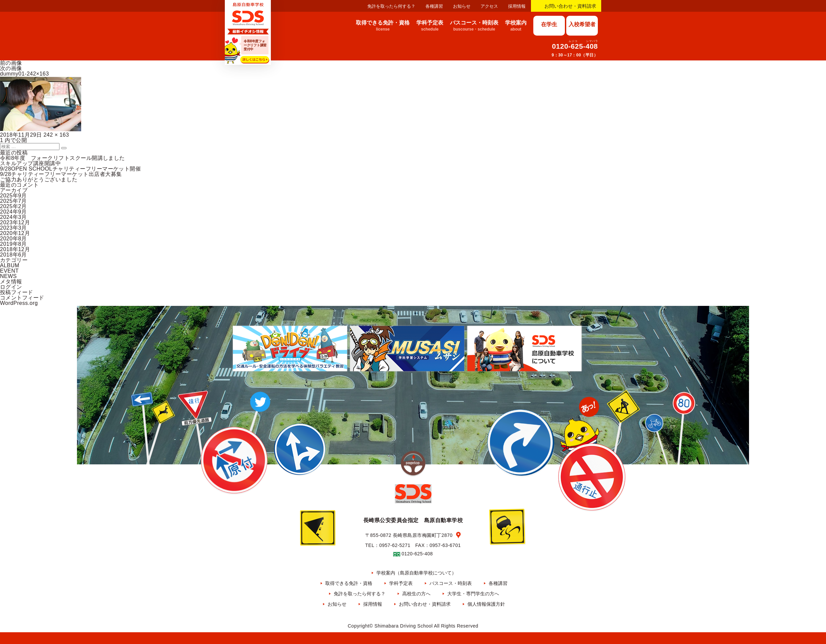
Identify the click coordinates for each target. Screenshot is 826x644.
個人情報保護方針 (486, 604)
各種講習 (434, 6)
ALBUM (10, 265)
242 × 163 (56, 135)
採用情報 (517, 6)
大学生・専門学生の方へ (473, 594)
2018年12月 (15, 249)
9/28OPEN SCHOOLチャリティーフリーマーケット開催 (70, 169)
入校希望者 (582, 24)
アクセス (489, 6)
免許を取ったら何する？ (391, 6)
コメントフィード (22, 298)
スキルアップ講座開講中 (30, 163)
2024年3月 (13, 217)
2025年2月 (13, 206)
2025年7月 (13, 201)
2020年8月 (13, 239)
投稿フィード (17, 292)
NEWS (8, 276)
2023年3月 (13, 228)
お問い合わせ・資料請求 (570, 6)
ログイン (11, 287)
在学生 (549, 24)
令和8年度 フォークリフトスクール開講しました (63, 158)
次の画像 (11, 68)
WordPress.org (19, 303)
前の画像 (11, 63)
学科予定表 (401, 583)
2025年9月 (13, 196)
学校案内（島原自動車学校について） (416, 573)
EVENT (9, 271)
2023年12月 (15, 222)
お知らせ (462, 6)
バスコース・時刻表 (451, 583)
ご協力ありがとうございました (39, 179)
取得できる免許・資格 (349, 583)
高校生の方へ (416, 594)
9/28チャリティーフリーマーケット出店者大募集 (61, 174)
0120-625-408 (575, 46)
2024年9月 (13, 212)
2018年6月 (13, 255)
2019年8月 (13, 244)
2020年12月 (15, 233)
